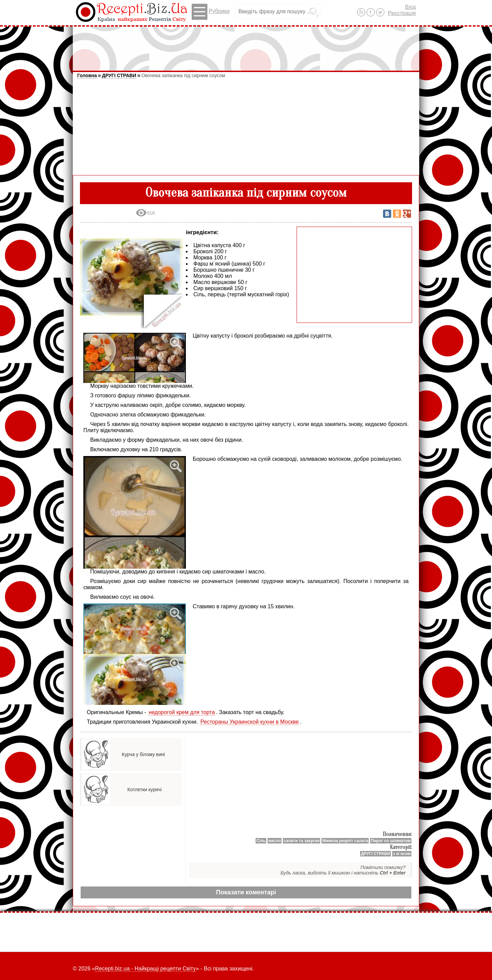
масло (275, 841)
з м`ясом (402, 854)
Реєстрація (402, 13)
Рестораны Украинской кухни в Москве (250, 722)
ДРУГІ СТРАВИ (119, 75)
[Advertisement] (246, 45)
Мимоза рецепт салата (345, 841)
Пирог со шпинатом (391, 841)
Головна (87, 75)
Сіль (261, 841)
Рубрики (211, 12)
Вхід (411, 7)
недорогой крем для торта (182, 712)
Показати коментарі (246, 892)
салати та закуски (302, 841)
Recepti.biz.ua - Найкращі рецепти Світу (145, 969)
